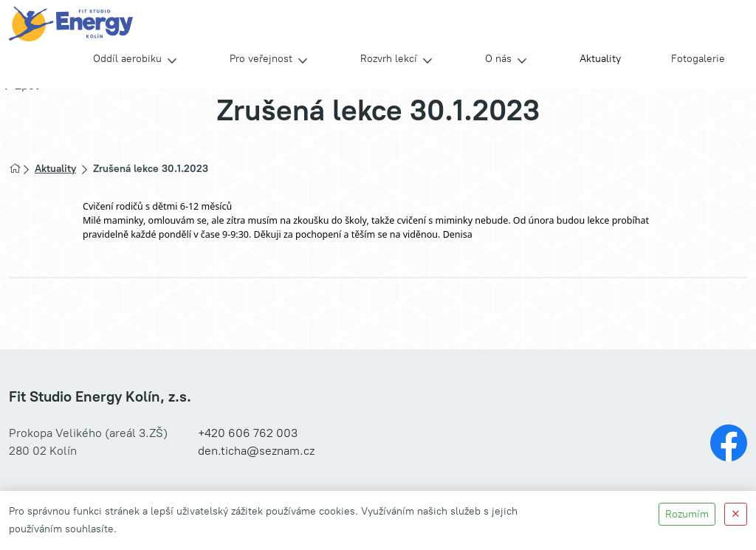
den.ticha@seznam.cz (256, 451)
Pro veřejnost (261, 59)
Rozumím (687, 514)
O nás (498, 59)
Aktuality (600, 59)
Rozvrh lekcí (389, 59)
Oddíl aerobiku (127, 59)
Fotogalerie (698, 59)
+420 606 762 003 (248, 433)
